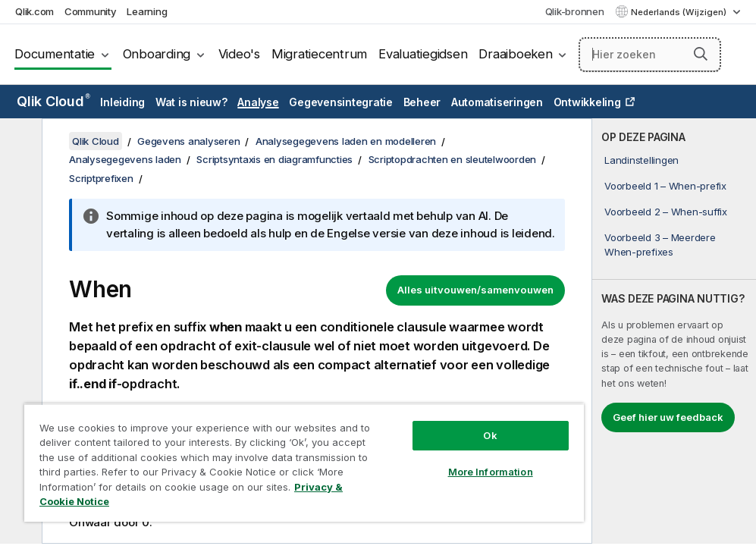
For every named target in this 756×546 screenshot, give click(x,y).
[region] (304, 463)
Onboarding (157, 54)
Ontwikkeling (587, 102)
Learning (147, 11)
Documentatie (55, 54)
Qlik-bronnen (575, 11)
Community (91, 11)
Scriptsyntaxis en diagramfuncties (274, 159)
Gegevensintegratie (341, 102)
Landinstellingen (642, 160)
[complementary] (674, 331)
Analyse (258, 102)
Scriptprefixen (101, 178)
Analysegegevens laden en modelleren (346, 141)
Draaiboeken (515, 54)
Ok (490, 435)
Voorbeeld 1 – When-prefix (665, 186)
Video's (239, 54)
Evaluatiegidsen (423, 54)
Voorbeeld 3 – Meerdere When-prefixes (660, 244)
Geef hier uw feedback (668, 417)
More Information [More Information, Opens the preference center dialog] (491, 472)
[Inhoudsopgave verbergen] (19, 142)
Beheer (422, 102)
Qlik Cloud (53, 101)
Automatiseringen (497, 102)
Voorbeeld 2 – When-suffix (666, 212)
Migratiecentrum (319, 54)
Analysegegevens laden (125, 159)
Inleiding (122, 102)
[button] (701, 54)
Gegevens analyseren (188, 141)
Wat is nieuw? (191, 102)
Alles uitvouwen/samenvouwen (475, 290)
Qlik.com (35, 11)
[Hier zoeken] (650, 55)
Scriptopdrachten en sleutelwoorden (453, 159)
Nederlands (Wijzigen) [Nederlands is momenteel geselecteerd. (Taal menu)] (680, 12)
